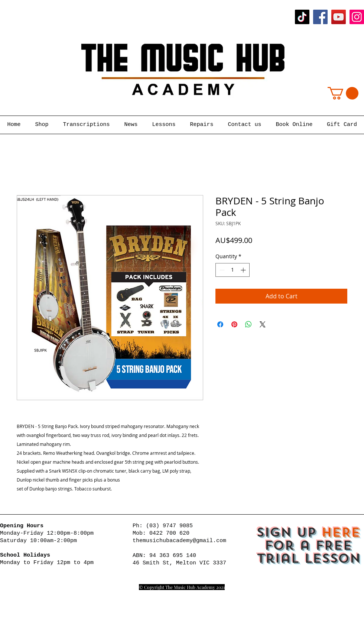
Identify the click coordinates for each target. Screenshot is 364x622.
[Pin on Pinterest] (234, 324)
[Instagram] (357, 17)
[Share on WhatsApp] (248, 324)
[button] (343, 93)
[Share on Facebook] (220, 324)
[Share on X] (263, 324)
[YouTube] (339, 17)
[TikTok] (302, 17)
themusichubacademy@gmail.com (179, 541)
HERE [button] (341, 532)
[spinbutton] (233, 270)
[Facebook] (320, 17)
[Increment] (244, 270)
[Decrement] (221, 270)
